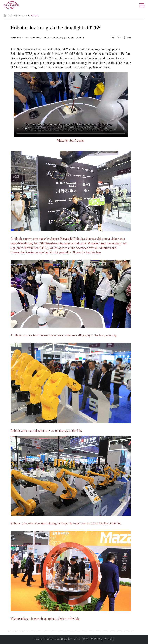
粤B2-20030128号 (93, 639)
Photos (35, 15)
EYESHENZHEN (18, 15)
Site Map (110, 639)
